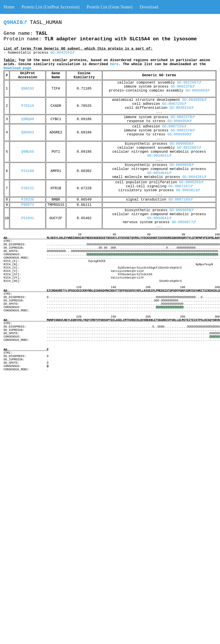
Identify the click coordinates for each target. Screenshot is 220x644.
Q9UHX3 (28, 133)
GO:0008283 (191, 182)
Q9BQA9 (28, 119)
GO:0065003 (197, 91)
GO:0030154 (181, 108)
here (114, 64)
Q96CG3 (28, 89)
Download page (17, 68)
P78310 (28, 106)
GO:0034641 (159, 156)
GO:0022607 (189, 83)
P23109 (28, 171)
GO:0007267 (181, 186)
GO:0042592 (62, 53)
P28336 (28, 200)
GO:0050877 (184, 222)
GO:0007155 (174, 104)
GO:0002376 (183, 87)
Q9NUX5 (28, 152)
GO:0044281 (194, 177)
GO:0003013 (188, 190)
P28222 (28, 188)
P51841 (28, 218)
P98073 (28, 205)
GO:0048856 (194, 100)
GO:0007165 (181, 200)
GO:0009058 (181, 144)
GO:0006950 (179, 121)
